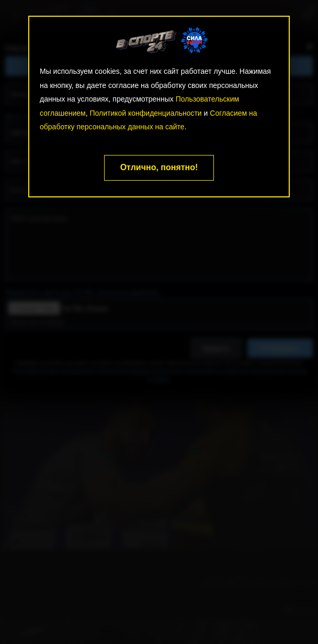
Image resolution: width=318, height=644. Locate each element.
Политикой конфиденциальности (145, 113)
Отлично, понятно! (159, 167)
